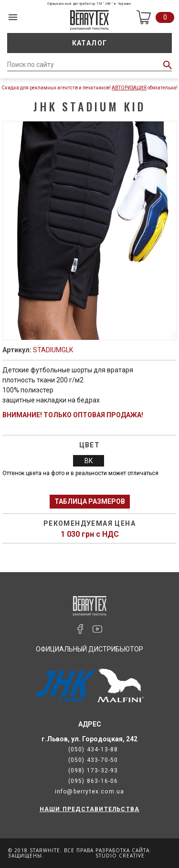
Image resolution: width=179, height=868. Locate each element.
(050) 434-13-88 (93, 749)
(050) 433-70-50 (93, 760)
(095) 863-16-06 (93, 781)
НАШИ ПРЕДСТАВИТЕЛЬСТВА (89, 809)
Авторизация (129, 88)
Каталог (90, 43)
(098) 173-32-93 (93, 770)
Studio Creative (120, 856)
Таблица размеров (90, 501)
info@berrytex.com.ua (90, 792)
